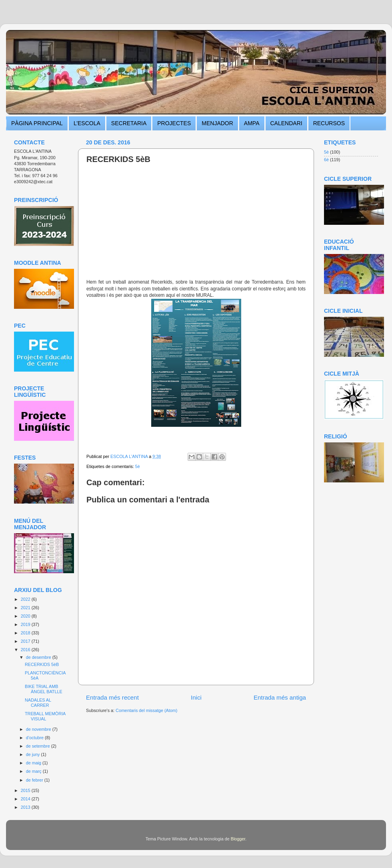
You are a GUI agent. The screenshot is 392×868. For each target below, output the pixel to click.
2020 (26, 616)
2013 (26, 807)
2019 (26, 624)
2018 (26, 633)
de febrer (35, 780)
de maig (34, 763)
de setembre (39, 746)
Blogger (238, 839)
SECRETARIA (129, 123)
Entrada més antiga (280, 697)
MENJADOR (217, 123)
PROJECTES (174, 123)
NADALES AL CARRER (38, 703)
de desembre (39, 657)
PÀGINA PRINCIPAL (37, 123)
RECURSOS (329, 123)
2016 (26, 650)
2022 (26, 599)
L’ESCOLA (87, 123)
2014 (26, 799)
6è (326, 160)
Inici (196, 697)
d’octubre (35, 738)
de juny (34, 754)
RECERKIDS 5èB (42, 664)
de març (34, 771)
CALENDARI (286, 123)
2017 (26, 641)
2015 (26, 790)
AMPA (252, 123)
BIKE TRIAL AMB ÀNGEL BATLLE (44, 689)
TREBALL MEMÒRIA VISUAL (45, 716)
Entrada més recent (112, 697)
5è (138, 466)
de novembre (39, 729)
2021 (26, 608)
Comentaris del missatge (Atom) (146, 710)
